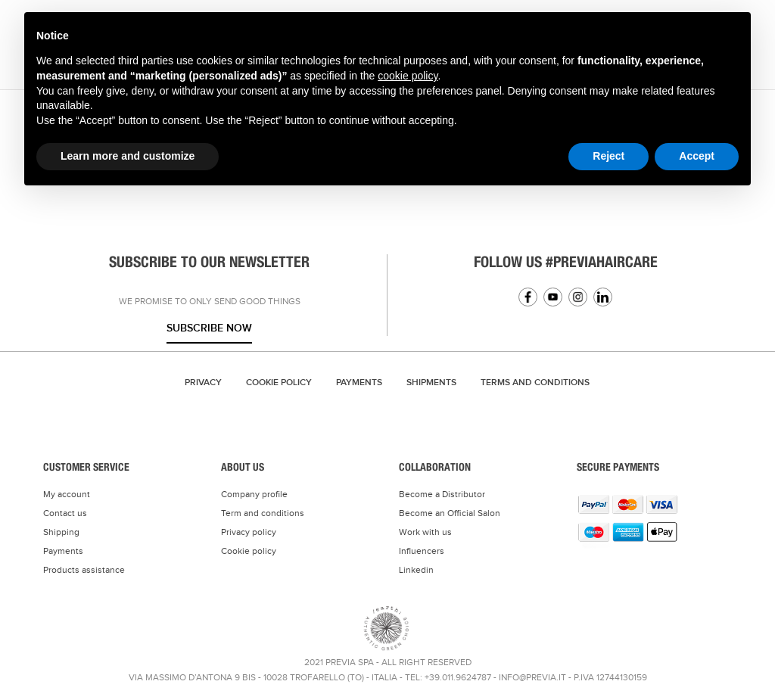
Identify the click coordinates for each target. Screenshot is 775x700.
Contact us (65, 513)
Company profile (254, 494)
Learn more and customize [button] (128, 156)
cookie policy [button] (408, 76)
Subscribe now (209, 328)
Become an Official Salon (450, 513)
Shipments (431, 383)
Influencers (422, 551)
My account (67, 494)
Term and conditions (263, 513)
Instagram (578, 297)
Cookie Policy (279, 383)
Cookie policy (249, 551)
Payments (359, 383)
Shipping (61, 532)
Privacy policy (249, 532)
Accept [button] (697, 156)
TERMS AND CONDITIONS (535, 383)
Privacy (203, 383)
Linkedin (603, 297)
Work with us (425, 532)
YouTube (553, 297)
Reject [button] (608, 156)
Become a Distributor (442, 494)
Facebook (528, 297)
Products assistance (84, 570)
